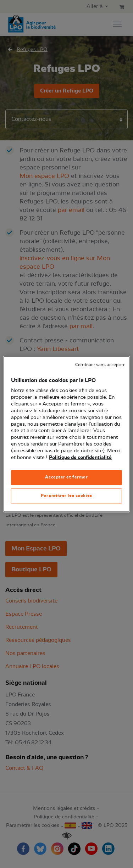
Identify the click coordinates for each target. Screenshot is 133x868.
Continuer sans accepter (100, 365)
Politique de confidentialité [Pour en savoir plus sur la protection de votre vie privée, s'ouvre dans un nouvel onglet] (80, 458)
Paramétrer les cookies (66, 495)
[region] (66, 434)
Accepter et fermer (66, 477)
